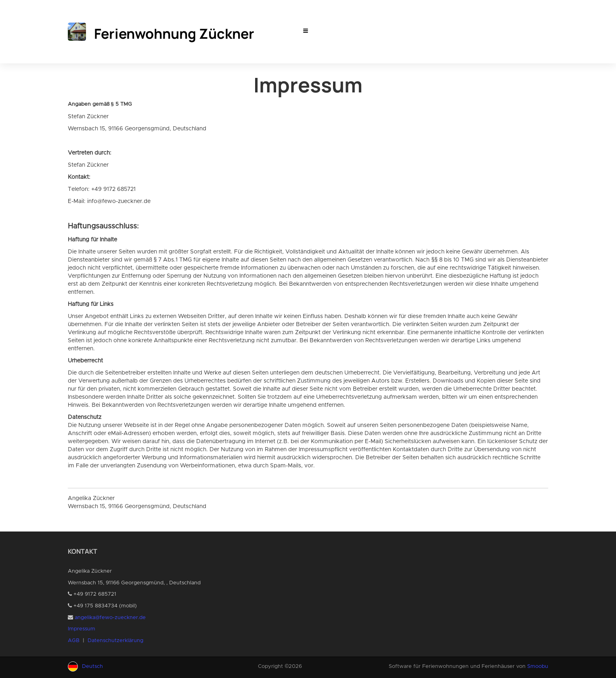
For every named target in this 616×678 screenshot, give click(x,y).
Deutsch (92, 666)
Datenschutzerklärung (115, 641)
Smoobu (538, 666)
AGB (74, 641)
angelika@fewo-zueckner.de (110, 618)
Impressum (82, 629)
